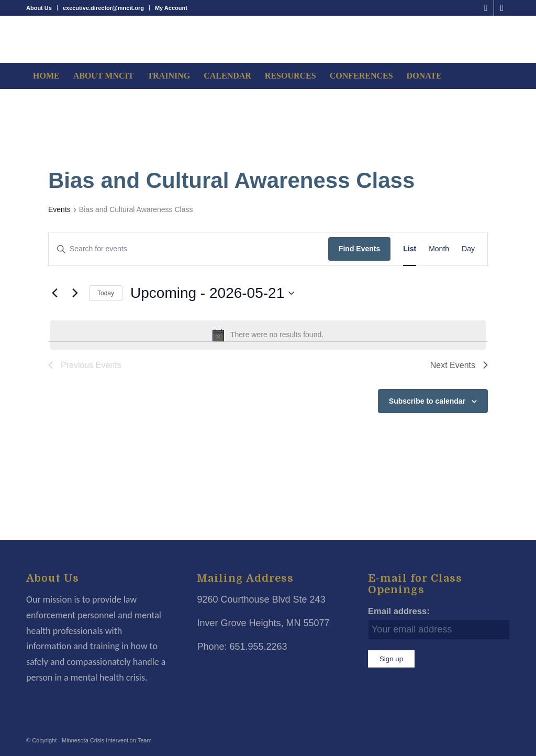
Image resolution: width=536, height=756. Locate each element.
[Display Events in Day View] (468, 249)
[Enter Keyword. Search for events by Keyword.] (188, 249)
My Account (171, 8)
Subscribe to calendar (427, 401)
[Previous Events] (54, 293)
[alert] (268, 335)
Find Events (359, 249)
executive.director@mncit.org (103, 8)
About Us (39, 8)
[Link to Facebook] (486, 8)
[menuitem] (42, 8)
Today (106, 293)
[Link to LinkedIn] (502, 8)
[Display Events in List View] (410, 249)
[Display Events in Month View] (439, 249)
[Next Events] (75, 293)
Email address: (399, 611)
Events (59, 209)
